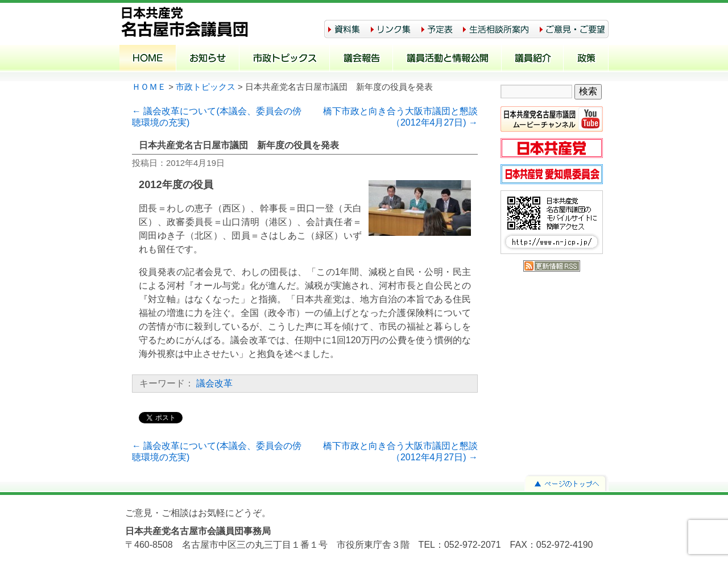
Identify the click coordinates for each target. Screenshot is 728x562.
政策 (586, 59)
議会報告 (361, 59)
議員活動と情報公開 (447, 59)
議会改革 (214, 383)
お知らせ (208, 59)
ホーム (148, 59)
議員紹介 (533, 59)
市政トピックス (285, 59)
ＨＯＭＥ (149, 87)
